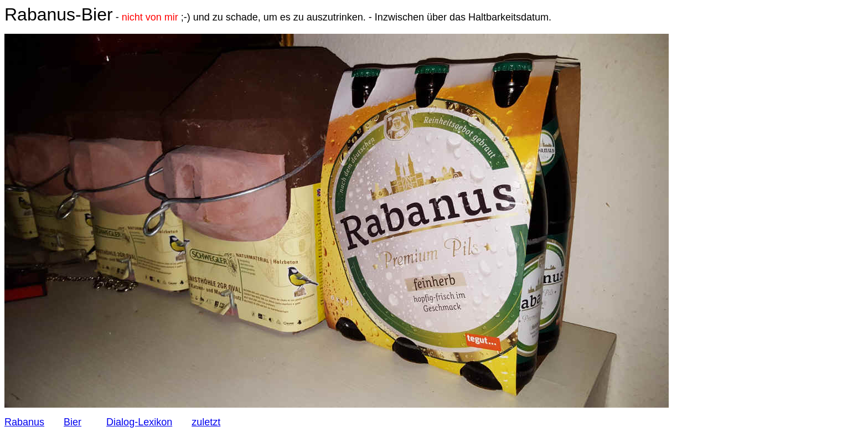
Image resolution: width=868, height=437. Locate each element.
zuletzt (206, 422)
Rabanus (24, 422)
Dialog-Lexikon (139, 422)
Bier (73, 422)
